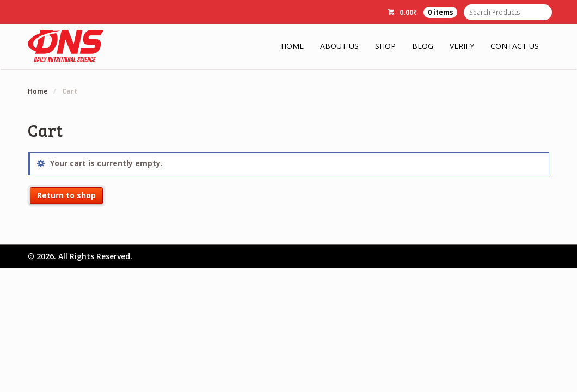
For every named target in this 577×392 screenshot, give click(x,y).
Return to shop (66, 195)
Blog (423, 46)
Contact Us (515, 46)
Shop (385, 46)
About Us (339, 46)
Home (292, 46)
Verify (462, 46)
